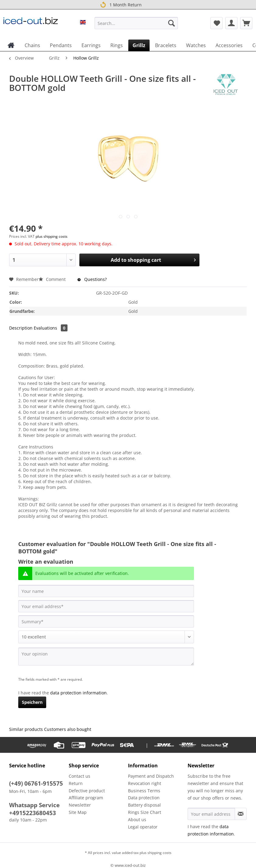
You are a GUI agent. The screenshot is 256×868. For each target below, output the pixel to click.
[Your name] (106, 591)
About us (137, 820)
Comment (53, 279)
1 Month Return (120, 4)
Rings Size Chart (145, 812)
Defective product (87, 791)
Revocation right (145, 783)
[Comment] (106, 637)
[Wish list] (216, 23)
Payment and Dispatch (151, 776)
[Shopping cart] (246, 23)
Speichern (32, 702)
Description (21, 328)
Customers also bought (68, 729)
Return (76, 783)
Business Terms (144, 791)
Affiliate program (86, 798)
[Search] (171, 23)
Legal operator (143, 827)
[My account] (231, 23)
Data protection (144, 798)
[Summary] (106, 621)
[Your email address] (106, 606)
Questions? (92, 279)
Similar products (26, 729)
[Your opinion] (106, 657)
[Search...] (136, 23)
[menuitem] (136, 26)
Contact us (80, 776)
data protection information (78, 693)
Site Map (78, 812)
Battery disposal (144, 805)
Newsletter (80, 805)
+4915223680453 (33, 813)
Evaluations (51, 328)
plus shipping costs (52, 236)
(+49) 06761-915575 (36, 783)
